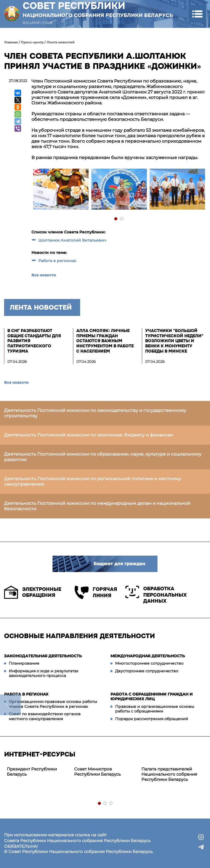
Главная (11, 42)
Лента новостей (61, 42)
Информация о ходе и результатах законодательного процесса (43, 673)
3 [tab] (111, 804)
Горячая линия (96, 592)
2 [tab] (122, 219)
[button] (197, 14)
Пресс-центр (32, 42)
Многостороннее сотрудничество (149, 663)
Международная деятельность (148, 656)
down (10, 705)
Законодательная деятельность (43, 656)
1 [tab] (116, 219)
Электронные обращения (33, 592)
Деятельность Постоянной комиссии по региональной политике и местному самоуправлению (93, 481)
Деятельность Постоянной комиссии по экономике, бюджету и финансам (89, 435)
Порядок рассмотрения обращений (152, 719)
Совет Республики (98, 9)
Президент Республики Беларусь (32, 772)
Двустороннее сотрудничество (147, 671)
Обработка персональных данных (156, 595)
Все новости (44, 275)
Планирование (24, 663)
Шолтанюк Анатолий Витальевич (72, 240)
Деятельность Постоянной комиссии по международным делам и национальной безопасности (97, 506)
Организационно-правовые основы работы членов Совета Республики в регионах (53, 704)
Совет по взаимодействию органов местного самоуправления (45, 716)
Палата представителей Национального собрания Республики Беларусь (169, 774)
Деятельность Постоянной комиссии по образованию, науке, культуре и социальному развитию (103, 457)
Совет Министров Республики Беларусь (97, 772)
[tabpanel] (61, 190)
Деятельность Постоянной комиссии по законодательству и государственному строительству (95, 413)
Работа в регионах (57, 261)
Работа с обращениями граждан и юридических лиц (152, 697)
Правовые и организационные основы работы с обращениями (155, 709)
